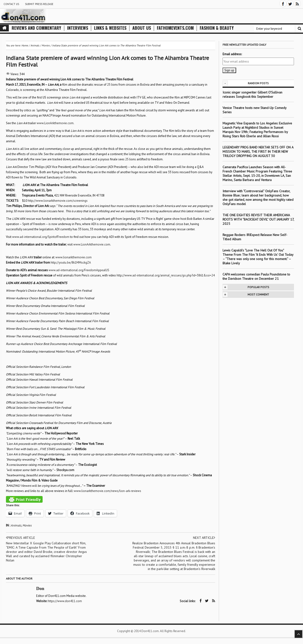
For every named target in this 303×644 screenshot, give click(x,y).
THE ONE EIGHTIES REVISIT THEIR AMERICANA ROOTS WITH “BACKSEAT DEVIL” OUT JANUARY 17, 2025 (258, 219)
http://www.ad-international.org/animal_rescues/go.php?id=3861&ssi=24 (166, 275)
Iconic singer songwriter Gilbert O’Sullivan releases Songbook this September (252, 94)
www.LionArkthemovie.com (55, 123)
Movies (27, 525)
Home (25, 45)
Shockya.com (65, 470)
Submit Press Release (39, 4)
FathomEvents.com (175, 28)
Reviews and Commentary (36, 28)
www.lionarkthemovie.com (74, 257)
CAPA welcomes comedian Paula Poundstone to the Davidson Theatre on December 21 (256, 276)
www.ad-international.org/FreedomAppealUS (79, 270)
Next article (204, 538)
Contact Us (11, 4)
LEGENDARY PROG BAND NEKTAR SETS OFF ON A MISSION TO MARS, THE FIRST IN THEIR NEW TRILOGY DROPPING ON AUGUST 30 (258, 152)
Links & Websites (110, 28)
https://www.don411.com (65, 601)
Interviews (78, 28)
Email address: (232, 54)
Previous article (20, 538)
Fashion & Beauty (217, 28)
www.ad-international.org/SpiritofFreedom (41, 237)
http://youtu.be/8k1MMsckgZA (71, 263)
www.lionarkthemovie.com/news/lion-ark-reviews (107, 491)
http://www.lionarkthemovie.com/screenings (58, 201)
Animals (16, 525)
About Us (142, 28)
